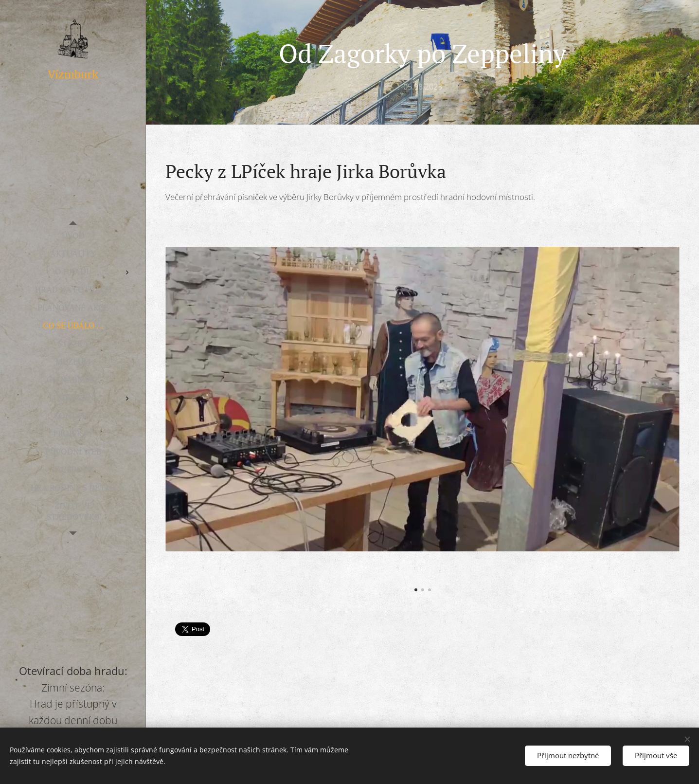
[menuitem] (73, 235)
